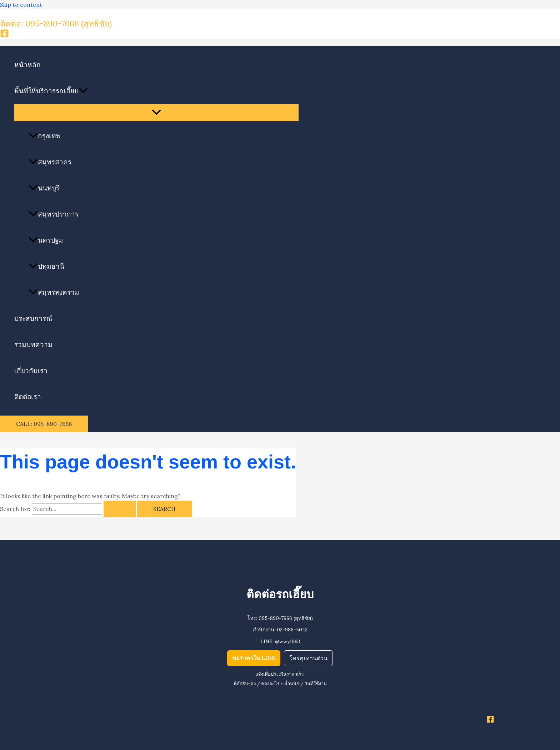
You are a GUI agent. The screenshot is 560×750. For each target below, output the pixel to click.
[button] (83, 91)
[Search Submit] (120, 509)
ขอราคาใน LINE (254, 658)
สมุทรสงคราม (54, 292)
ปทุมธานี (46, 266)
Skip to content (21, 5)
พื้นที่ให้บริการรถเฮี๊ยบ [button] (51, 91)
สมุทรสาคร (50, 162)
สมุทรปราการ (54, 214)
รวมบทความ (33, 344)
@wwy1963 (287, 641)
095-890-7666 (275, 618)
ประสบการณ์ (33, 318)
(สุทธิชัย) (96, 23)
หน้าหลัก (27, 65)
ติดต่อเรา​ (28, 397)
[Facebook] (4, 36)
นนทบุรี (44, 188)
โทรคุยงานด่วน (308, 658)
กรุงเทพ (45, 136)
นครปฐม (46, 240)
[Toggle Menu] (156, 113)
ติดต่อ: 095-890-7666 (41, 23)
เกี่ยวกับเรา (31, 371)
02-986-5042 (292, 630)
